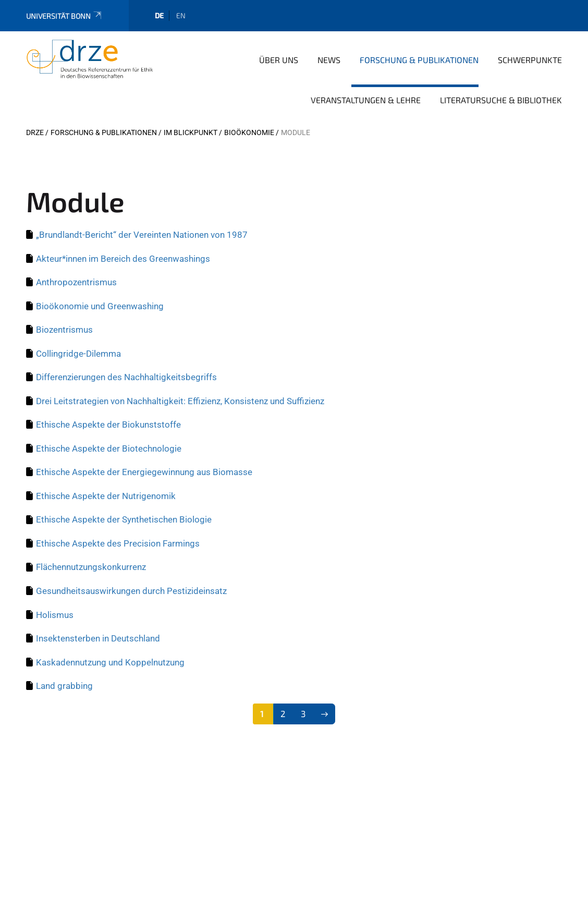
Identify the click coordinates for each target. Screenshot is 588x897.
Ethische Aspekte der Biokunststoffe (108, 425)
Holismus (55, 615)
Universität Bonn (64, 16)
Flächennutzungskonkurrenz (91, 567)
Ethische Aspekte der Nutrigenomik (106, 496)
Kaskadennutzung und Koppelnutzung (110, 662)
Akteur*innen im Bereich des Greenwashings (123, 259)
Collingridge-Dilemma (78, 354)
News (329, 60)
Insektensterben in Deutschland (98, 638)
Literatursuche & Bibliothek (501, 100)
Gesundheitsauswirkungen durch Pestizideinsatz (131, 591)
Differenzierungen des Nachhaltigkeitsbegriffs (126, 377)
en (181, 15)
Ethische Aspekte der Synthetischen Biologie (124, 519)
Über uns (279, 60)
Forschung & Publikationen (419, 60)
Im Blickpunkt (191, 132)
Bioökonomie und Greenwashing (100, 306)
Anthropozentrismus (76, 282)
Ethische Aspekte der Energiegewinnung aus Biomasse (144, 472)
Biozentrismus (64, 330)
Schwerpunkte (530, 60)
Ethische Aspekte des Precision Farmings (118, 543)
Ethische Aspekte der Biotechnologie (109, 448)
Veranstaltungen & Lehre (366, 100)
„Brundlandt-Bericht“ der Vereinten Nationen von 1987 (142, 235)
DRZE (35, 132)
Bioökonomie (249, 132)
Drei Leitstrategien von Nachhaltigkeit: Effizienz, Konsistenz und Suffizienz (180, 401)
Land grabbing (64, 686)
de (159, 15)
